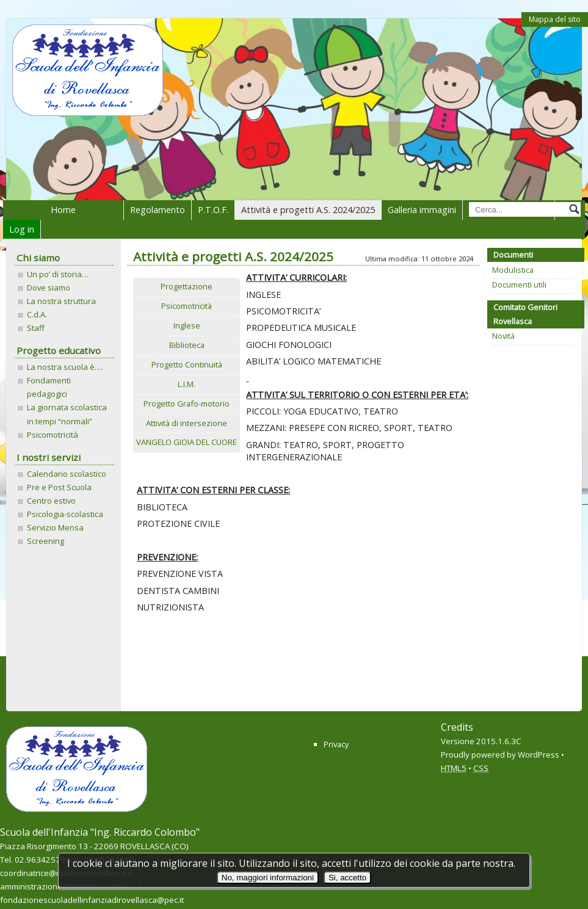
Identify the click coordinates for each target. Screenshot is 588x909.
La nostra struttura (61, 301)
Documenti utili (519, 284)
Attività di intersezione (187, 423)
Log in (22, 229)
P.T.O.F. (213, 210)
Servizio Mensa (55, 527)
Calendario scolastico (67, 474)
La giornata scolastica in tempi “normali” (67, 414)
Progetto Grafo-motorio (187, 404)
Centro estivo (51, 501)
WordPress (539, 755)
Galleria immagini (422, 210)
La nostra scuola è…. (65, 367)
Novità (503, 336)
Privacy (336, 744)
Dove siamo (49, 288)
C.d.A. (37, 314)
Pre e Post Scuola (59, 487)
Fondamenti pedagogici (49, 387)
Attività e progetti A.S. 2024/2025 (308, 210)
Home (63, 210)
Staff (36, 328)
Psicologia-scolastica (65, 514)
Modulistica (513, 270)
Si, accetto (347, 878)
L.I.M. (187, 384)
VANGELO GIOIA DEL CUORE (187, 442)
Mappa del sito (555, 19)
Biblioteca (187, 345)
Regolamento (158, 210)
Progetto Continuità (187, 364)
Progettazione (187, 286)
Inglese (187, 325)
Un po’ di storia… (58, 274)
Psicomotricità (53, 435)
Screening (45, 541)
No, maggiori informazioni (268, 878)
